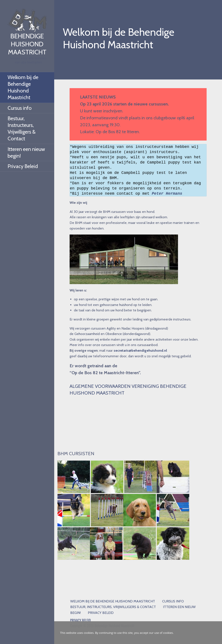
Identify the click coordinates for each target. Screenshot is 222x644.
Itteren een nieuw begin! (26, 152)
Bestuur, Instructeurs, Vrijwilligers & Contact (22, 129)
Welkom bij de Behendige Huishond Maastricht (23, 87)
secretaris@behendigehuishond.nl (140, 350)
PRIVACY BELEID (81, 620)
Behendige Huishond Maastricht (27, 44)
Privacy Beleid (23, 166)
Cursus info (20, 108)
